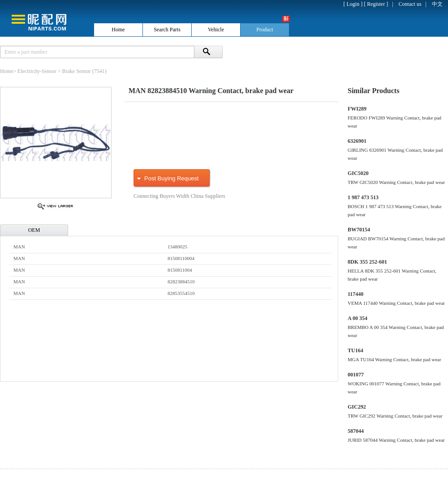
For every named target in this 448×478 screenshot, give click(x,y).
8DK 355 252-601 (367, 262)
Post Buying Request (171, 178)
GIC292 (357, 407)
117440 (355, 294)
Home (6, 71)
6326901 (357, 141)
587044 (356, 431)
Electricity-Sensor (37, 71)
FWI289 (357, 109)
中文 (437, 4)
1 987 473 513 (363, 197)
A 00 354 (358, 318)
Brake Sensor (77, 71)
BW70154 (359, 230)
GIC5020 (358, 173)
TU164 (355, 350)
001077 (356, 375)
